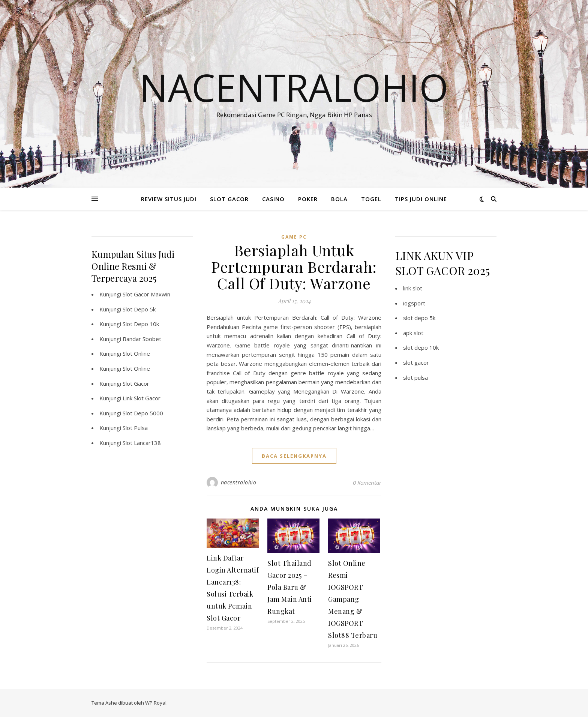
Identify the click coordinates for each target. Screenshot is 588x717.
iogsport (414, 303)
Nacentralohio (294, 87)
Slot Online (136, 353)
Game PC (294, 237)
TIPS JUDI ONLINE (421, 199)
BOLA (339, 199)
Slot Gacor (136, 383)
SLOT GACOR (229, 199)
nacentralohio (239, 482)
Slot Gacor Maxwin (146, 294)
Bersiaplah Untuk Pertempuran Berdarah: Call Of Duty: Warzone (294, 267)
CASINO (273, 199)
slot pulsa (415, 377)
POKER (308, 199)
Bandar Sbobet (142, 339)
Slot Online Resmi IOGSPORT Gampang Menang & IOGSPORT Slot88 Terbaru (353, 599)
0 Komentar (367, 483)
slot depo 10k (421, 347)
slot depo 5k (419, 318)
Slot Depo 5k (139, 309)
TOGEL (371, 199)
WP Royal (156, 703)
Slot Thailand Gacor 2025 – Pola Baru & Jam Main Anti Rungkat (290, 587)
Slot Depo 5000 (143, 413)
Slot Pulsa (135, 428)
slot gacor (416, 362)
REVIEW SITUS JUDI (169, 199)
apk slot (413, 333)
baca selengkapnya (294, 456)
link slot (413, 288)
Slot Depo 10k (141, 324)
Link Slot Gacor (142, 398)
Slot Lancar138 (142, 443)
